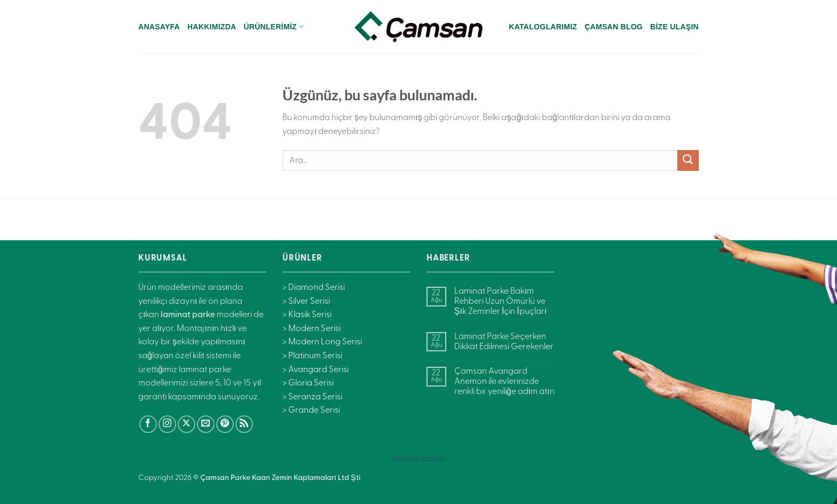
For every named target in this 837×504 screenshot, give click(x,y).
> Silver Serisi (306, 302)
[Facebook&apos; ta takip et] (148, 424)
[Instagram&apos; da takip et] (167, 424)
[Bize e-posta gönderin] (206, 424)
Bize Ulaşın (674, 27)
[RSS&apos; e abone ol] (244, 424)
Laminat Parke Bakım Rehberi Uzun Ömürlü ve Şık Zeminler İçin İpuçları (500, 302)
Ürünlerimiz (274, 26)
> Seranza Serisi (312, 397)
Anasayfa (159, 27)
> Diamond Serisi (314, 288)
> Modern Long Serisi (322, 342)
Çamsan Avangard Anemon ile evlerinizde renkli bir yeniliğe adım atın (504, 382)
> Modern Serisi (311, 329)
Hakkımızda (212, 27)
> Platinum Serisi (312, 356)
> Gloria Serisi (308, 383)
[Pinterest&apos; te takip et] (225, 424)
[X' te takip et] (187, 424)
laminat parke (418, 459)
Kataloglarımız (543, 27)
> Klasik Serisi (307, 315)
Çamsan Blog (614, 27)
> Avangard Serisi (315, 370)
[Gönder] (688, 160)
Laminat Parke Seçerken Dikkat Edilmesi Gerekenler (504, 342)
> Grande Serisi (311, 411)
